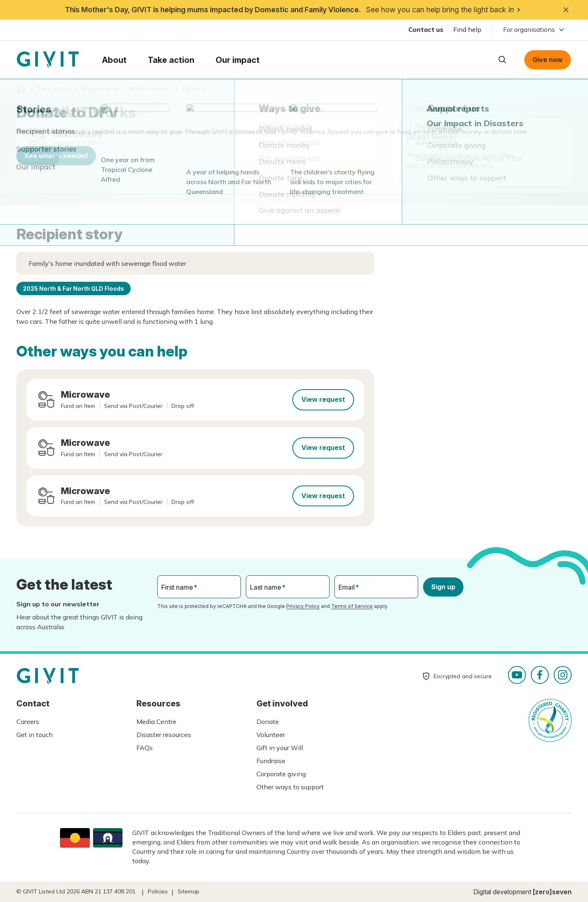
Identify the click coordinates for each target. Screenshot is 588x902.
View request (323, 399)
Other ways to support (290, 787)
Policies (158, 891)
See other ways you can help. (451, 165)
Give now (548, 60)
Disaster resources (164, 735)
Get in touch (35, 735)
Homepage (48, 60)
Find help (467, 29)
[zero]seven (552, 892)
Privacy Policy (303, 606)
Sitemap (188, 891)
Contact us (426, 29)
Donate (268, 722)
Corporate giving (281, 774)
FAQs (145, 748)
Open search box (502, 60)
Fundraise (271, 761)
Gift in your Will (280, 748)
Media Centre (156, 722)
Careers (28, 722)
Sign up (443, 587)
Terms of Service (352, 606)
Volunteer (271, 735)
